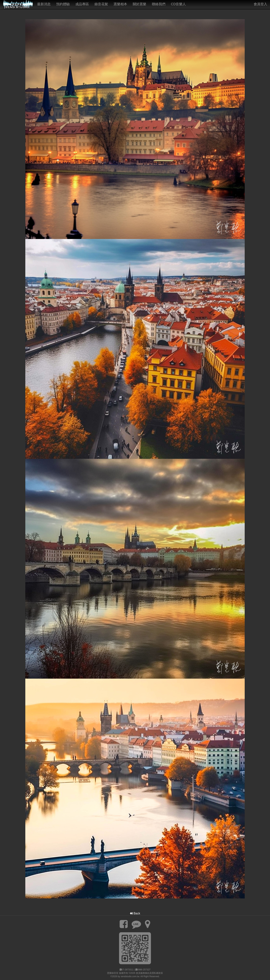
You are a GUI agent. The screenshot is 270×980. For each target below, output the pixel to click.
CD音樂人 (178, 4)
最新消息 (44, 4)
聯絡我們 (159, 4)
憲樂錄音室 (113, 973)
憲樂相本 (120, 4)
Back (135, 913)
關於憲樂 (139, 4)
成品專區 (82, 4)
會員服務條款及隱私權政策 (149, 973)
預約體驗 (63, 4)
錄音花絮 (101, 4)
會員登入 (260, 4)
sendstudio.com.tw (130, 976)
